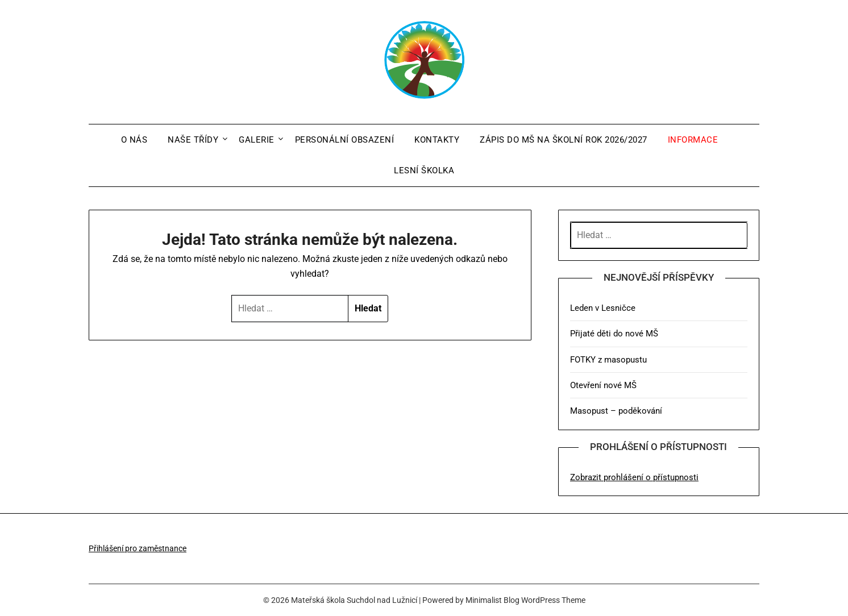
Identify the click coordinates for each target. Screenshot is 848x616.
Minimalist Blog (492, 600)
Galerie (257, 140)
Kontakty (437, 140)
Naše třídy (193, 140)
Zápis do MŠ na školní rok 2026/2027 (564, 140)
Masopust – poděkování (616, 411)
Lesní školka (424, 170)
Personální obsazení (345, 140)
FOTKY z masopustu (608, 360)
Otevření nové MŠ (603, 385)
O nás (134, 140)
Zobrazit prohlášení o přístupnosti (634, 477)
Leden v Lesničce (603, 308)
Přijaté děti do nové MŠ (614, 334)
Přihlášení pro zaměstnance (138, 548)
